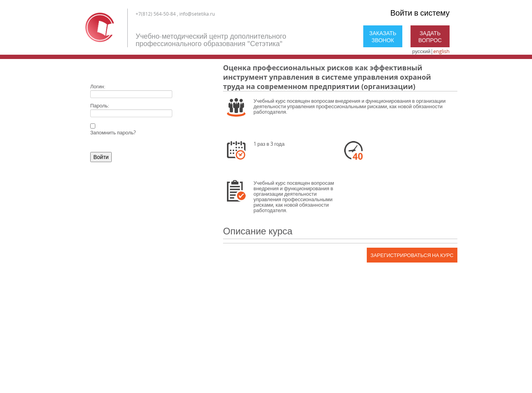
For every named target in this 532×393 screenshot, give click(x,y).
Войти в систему (420, 13)
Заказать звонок (383, 37)
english (441, 51)
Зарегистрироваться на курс (412, 255)
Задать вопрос (430, 37)
